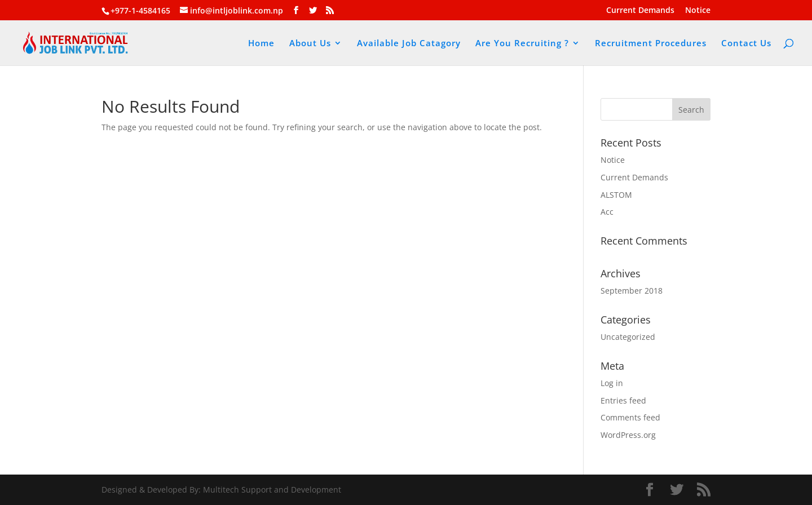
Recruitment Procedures (651, 44)
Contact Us (746, 44)
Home (261, 44)
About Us (310, 44)
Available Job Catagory (409, 44)
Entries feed (623, 400)
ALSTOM (616, 195)
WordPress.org (628, 435)
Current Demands (640, 11)
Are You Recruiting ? (522, 44)
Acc (607, 212)
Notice (698, 11)
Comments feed (630, 417)
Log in (612, 383)
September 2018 (632, 291)
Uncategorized (628, 337)
